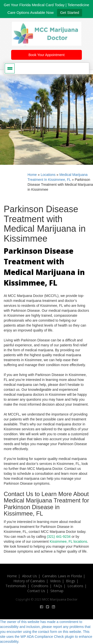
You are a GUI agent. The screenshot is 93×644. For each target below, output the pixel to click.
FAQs (58, 586)
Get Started (70, 12)
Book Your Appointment (47, 55)
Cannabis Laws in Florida (62, 576)
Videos (55, 581)
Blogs (71, 581)
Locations (48, 175)
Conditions (40, 586)
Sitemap (57, 591)
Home (32, 175)
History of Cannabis (29, 581)
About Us (30, 576)
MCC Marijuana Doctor (60, 599)
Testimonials (16, 586)
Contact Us (36, 591)
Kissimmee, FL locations (68, 541)
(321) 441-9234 (59, 537)
